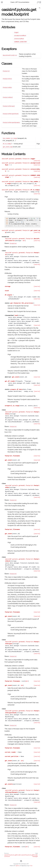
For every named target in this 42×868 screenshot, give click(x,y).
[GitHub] (21, 861)
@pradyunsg (25, 866)
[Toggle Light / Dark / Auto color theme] (38, 2)
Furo (31, 866)
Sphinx (18, 866)
